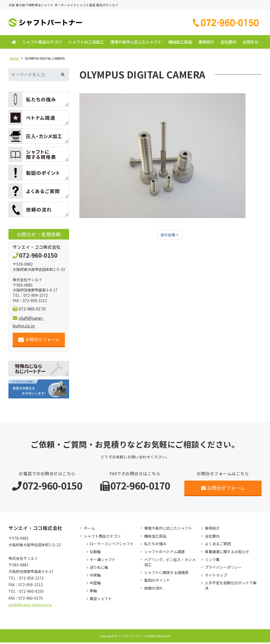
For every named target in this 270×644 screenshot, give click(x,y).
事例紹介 (206, 43)
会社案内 (228, 43)
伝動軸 (95, 553)
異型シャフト (101, 600)
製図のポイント (157, 582)
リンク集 (212, 561)
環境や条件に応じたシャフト (136, 43)
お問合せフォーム (39, 341)
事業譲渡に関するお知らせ (227, 553)
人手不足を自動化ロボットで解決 (231, 587)
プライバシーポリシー (223, 569)
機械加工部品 (180, 43)
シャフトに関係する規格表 (166, 574)
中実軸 (95, 577)
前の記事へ (170, 237)
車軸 (93, 592)
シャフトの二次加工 (86, 43)
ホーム (89, 530)
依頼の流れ (153, 590)
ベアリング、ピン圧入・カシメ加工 (170, 564)
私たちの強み (155, 545)
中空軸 (95, 584)
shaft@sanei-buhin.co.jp (30, 606)
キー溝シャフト (103, 561)
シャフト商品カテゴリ (42, 43)
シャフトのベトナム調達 (165, 553)
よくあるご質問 (218, 545)
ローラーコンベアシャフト (112, 545)
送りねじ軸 (99, 569)
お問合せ (250, 43)
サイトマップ (216, 577)
